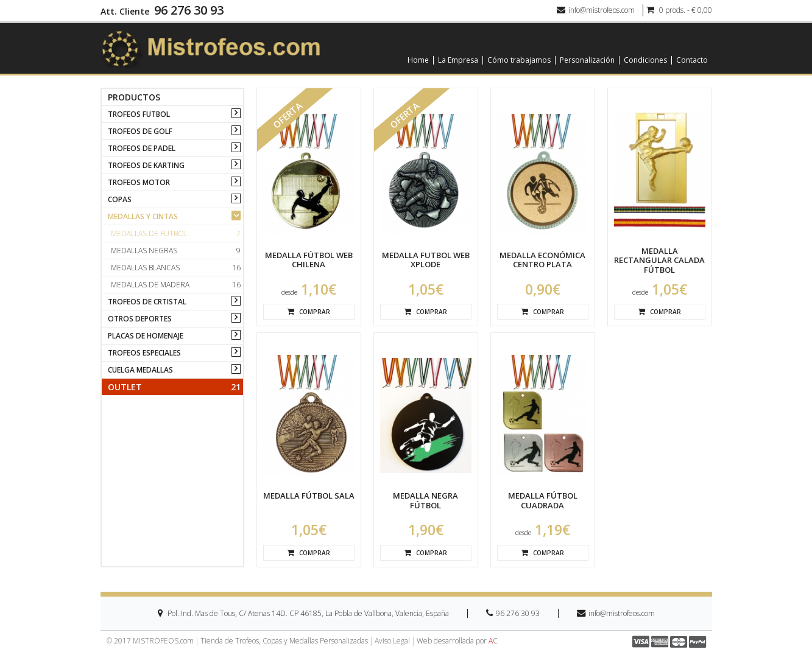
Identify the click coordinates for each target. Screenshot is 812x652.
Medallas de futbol (176, 233)
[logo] (211, 48)
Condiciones (645, 60)
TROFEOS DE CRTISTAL (147, 302)
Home (418, 60)
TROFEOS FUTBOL (139, 114)
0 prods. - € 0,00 (679, 10)
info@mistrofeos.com (596, 10)
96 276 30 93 (189, 10)
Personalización (587, 60)
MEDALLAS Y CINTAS (143, 216)
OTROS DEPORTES (140, 319)
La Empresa (458, 60)
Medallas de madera (176, 285)
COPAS (120, 199)
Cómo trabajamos (519, 60)
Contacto (692, 60)
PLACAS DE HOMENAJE (146, 336)
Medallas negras (176, 251)
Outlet (174, 387)
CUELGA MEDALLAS (140, 370)
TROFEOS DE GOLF (140, 131)
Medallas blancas (176, 268)
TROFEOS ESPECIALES (144, 353)
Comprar (309, 312)
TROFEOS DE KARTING (146, 165)
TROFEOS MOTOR (139, 182)
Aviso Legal (392, 641)
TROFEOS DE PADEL (142, 148)
